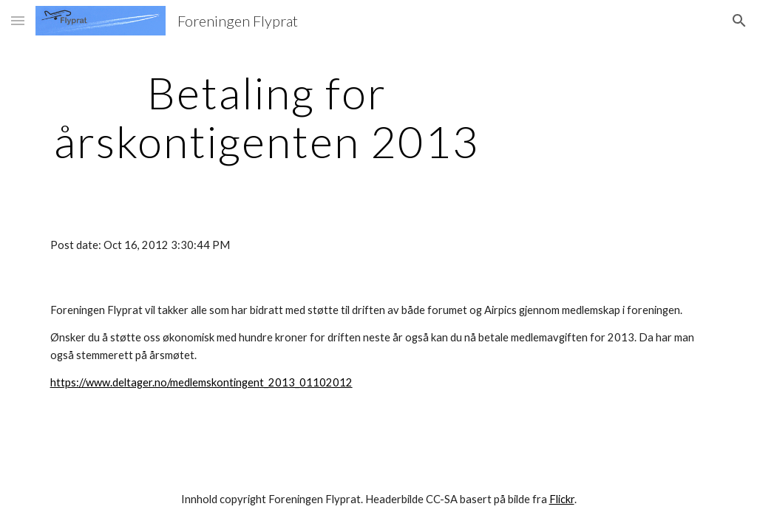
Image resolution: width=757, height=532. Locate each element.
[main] (267, 117)
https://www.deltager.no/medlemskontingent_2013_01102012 (201, 382)
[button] (18, 20)
